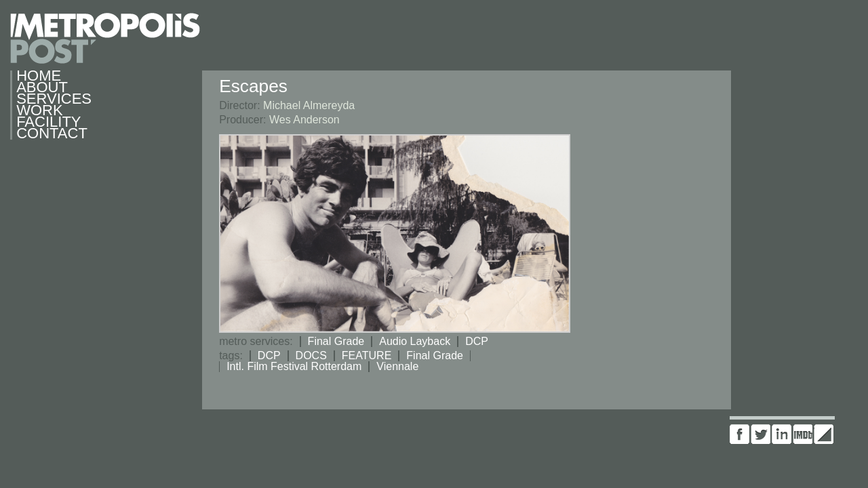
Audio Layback (415, 341)
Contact (52, 134)
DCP (477, 341)
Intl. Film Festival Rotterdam (294, 366)
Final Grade (336, 341)
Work (39, 111)
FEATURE (367, 355)
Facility (48, 122)
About (42, 88)
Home (39, 76)
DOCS (311, 355)
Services (52, 99)
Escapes (253, 86)
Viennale (397, 366)
